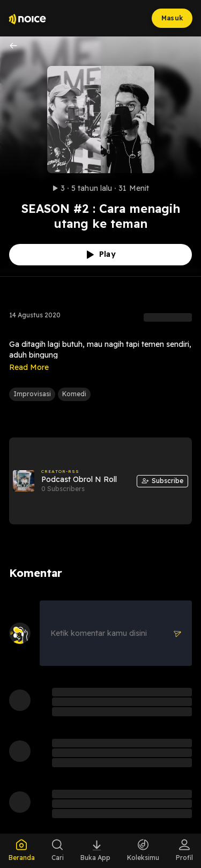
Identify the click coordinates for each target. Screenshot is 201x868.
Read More (29, 367)
